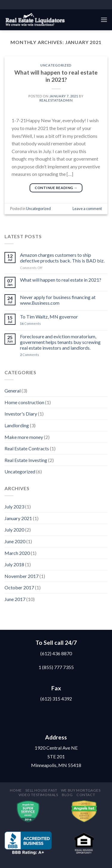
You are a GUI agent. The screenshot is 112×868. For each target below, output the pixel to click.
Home (16, 790)
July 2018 (14, 564)
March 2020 (17, 553)
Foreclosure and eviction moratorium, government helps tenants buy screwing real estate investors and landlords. (60, 342)
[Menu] (104, 20)
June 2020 (15, 541)
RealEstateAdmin (56, 100)
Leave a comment (87, 209)
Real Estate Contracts (27, 448)
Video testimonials (38, 795)
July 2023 (14, 507)
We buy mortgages (81, 790)
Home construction (24, 402)
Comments (30, 323)
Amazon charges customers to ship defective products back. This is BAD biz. (62, 258)
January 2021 (18, 518)
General (13, 391)
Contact (86, 795)
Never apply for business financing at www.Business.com (58, 300)
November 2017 (22, 576)
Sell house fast (41, 790)
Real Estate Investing (26, 460)
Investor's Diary (21, 414)
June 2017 (15, 599)
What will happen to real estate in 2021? (56, 76)
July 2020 (14, 530)
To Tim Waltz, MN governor (49, 317)
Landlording (17, 425)
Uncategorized (56, 65)
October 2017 (19, 587)
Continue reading (56, 188)
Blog (67, 795)
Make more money (24, 437)
